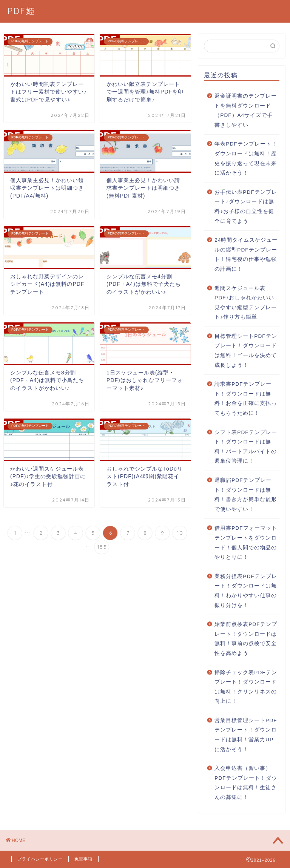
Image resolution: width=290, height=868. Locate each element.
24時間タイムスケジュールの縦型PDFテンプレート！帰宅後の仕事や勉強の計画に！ (246, 255)
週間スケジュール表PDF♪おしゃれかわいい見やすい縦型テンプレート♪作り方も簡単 (246, 303)
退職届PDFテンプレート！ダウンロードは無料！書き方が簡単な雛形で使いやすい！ (246, 495)
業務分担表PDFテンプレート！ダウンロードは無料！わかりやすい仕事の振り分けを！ (246, 591)
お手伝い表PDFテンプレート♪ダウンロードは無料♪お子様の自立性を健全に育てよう (246, 207)
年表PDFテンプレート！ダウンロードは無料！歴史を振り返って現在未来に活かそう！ (246, 158)
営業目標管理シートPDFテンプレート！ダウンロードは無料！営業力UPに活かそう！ (246, 735)
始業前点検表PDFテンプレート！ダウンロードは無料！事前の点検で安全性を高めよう (246, 639)
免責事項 (83, 859)
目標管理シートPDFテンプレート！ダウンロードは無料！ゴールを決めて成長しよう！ (246, 351)
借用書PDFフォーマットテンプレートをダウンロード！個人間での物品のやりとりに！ (246, 543)
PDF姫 (22, 11)
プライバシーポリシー (40, 859)
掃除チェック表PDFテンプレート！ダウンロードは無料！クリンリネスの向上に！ (246, 687)
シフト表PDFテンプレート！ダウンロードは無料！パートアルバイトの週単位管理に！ (246, 447)
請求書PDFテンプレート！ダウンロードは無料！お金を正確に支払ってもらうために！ (246, 399)
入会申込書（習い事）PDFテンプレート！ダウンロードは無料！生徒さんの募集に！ (246, 783)
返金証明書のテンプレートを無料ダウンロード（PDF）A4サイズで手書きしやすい (246, 110)
